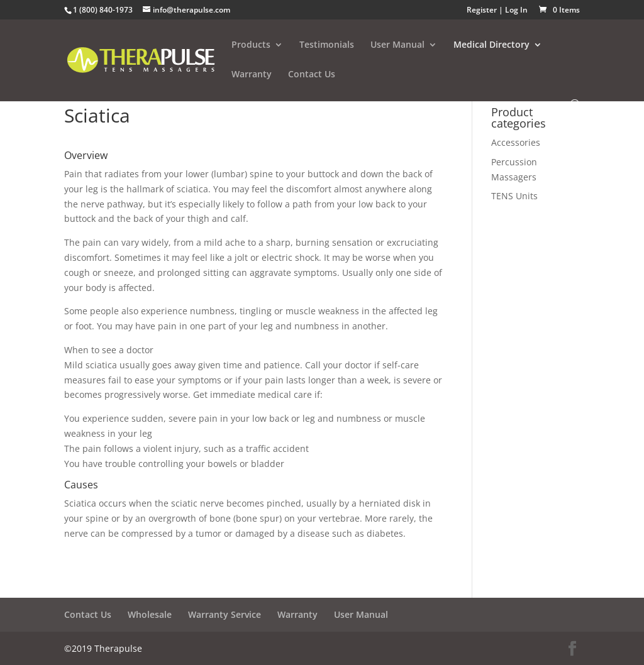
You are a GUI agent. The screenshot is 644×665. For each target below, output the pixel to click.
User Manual (397, 45)
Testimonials (327, 45)
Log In (516, 10)
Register (482, 10)
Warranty (252, 75)
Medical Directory (491, 45)
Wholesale (150, 614)
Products (251, 45)
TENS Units (514, 196)
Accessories (516, 142)
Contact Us (312, 75)
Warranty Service (225, 614)
